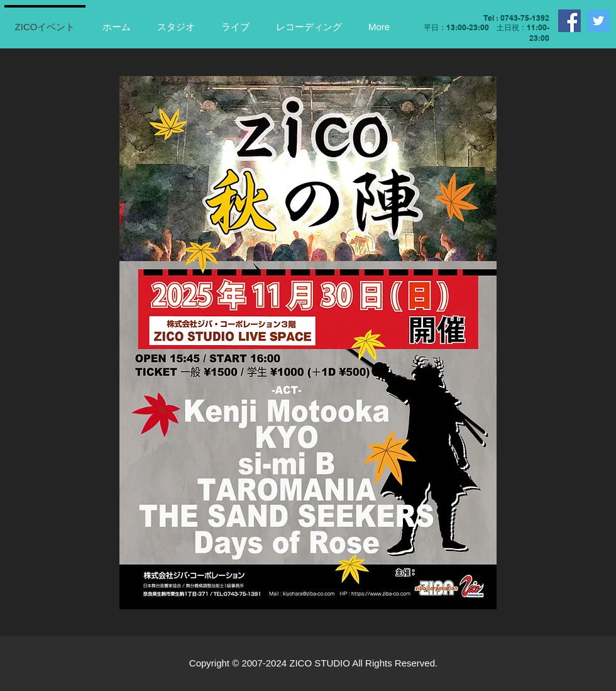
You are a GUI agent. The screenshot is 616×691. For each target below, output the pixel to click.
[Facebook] (569, 21)
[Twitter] (598, 21)
